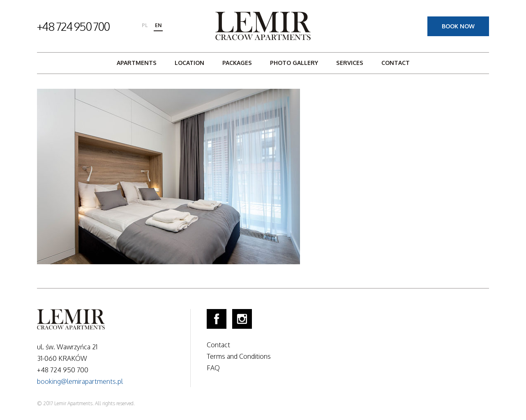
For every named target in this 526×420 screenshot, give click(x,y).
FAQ (213, 368)
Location (189, 63)
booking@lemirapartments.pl (80, 381)
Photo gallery (294, 63)
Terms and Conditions (239, 356)
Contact (396, 63)
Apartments (137, 63)
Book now (458, 26)
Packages (237, 63)
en (158, 25)
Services (350, 63)
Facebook (217, 319)
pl (145, 25)
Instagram (242, 319)
